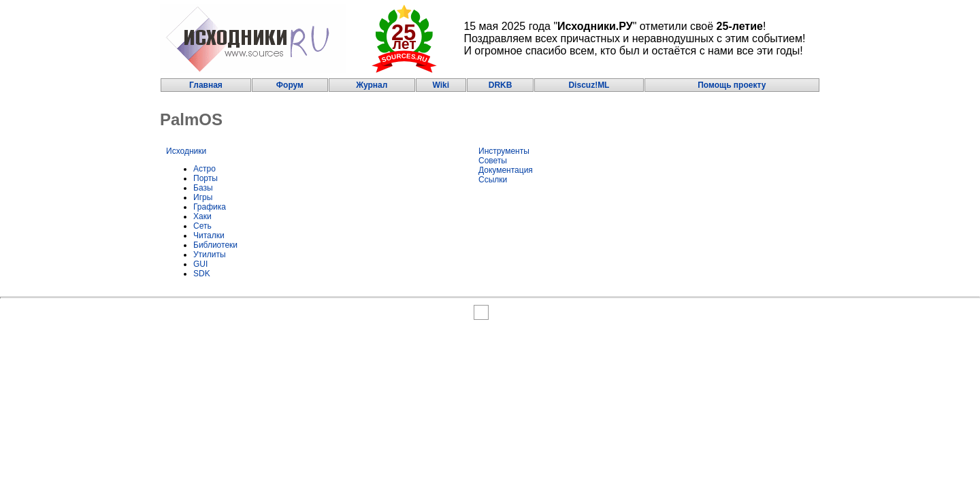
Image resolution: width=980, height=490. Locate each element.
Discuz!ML (589, 85)
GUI (200, 264)
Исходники (186, 151)
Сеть (202, 226)
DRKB (501, 85)
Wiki (441, 85)
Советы (493, 161)
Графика (210, 207)
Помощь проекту (732, 85)
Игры (203, 197)
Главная (206, 85)
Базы (203, 188)
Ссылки (493, 180)
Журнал (372, 85)
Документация (506, 170)
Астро (205, 169)
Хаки (202, 216)
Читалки (209, 235)
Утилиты (210, 255)
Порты (206, 178)
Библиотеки (215, 245)
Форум (290, 85)
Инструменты (504, 151)
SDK (202, 274)
